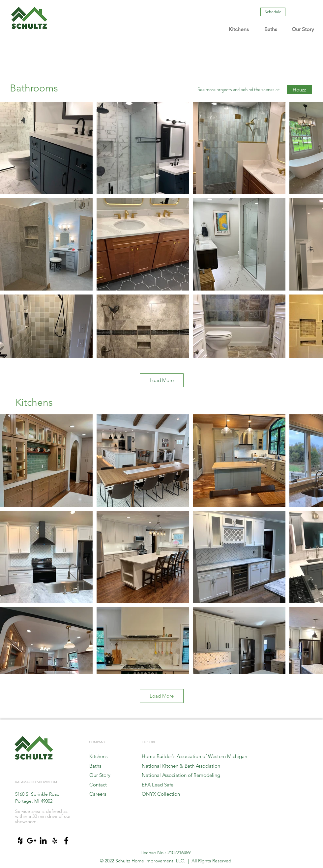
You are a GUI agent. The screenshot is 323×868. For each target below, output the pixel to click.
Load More (162, 380)
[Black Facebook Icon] (66, 841)
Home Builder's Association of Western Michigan (194, 756)
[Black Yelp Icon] (55, 841)
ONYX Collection (161, 794)
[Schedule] (273, 12)
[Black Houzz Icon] (20, 841)
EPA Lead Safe (158, 785)
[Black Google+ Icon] (32, 841)
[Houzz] (299, 89)
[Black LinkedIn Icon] (43, 841)
